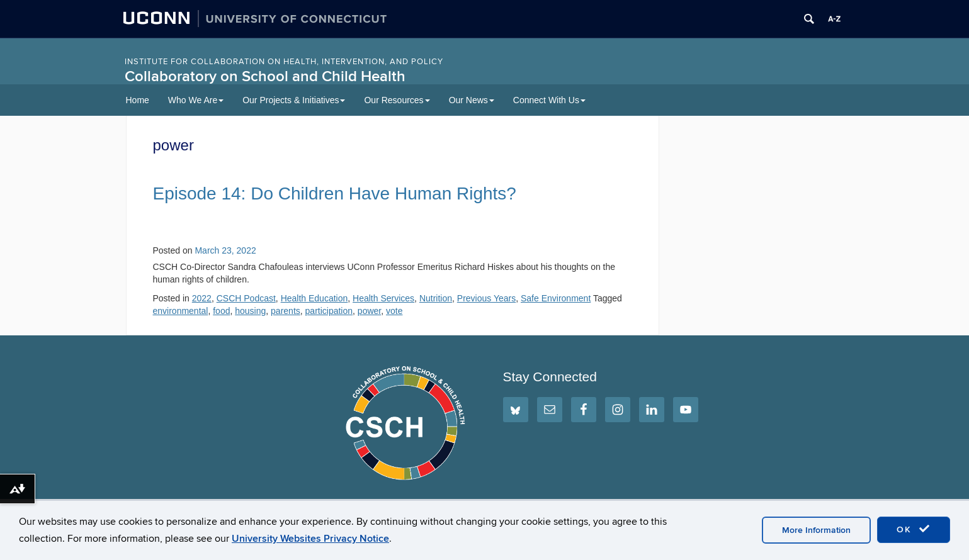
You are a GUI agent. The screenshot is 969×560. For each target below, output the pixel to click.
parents (286, 311)
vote (394, 311)
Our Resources (397, 100)
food (221, 311)
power (369, 311)
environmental (181, 311)
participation (329, 311)
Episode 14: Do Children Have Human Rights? (335, 193)
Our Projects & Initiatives (294, 100)
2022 (202, 298)
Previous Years (486, 298)
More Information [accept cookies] (816, 530)
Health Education (314, 298)
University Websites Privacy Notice (310, 539)
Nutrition (436, 298)
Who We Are (196, 100)
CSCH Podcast (246, 298)
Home (138, 100)
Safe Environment (556, 298)
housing (250, 311)
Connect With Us (549, 100)
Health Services (383, 298)
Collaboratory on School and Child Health (265, 76)
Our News (472, 100)
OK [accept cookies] (914, 529)
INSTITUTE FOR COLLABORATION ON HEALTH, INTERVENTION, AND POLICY (284, 62)
